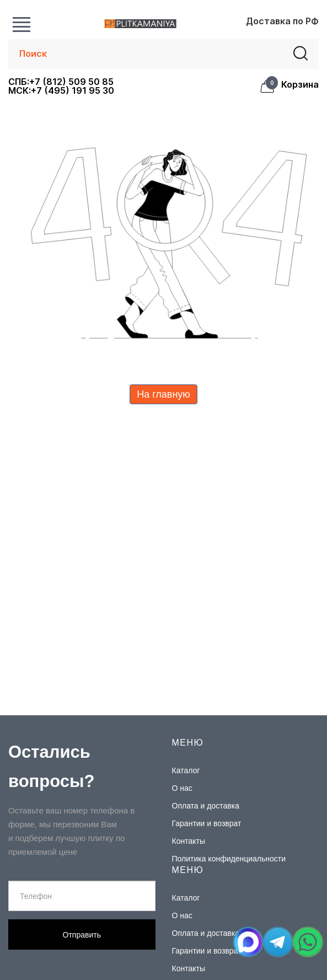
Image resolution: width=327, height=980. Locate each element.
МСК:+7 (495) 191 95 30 (61, 90)
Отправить (82, 935)
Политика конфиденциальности (229, 859)
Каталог (22, 24)
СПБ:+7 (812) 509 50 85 (61, 82)
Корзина (296, 85)
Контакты (189, 841)
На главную (163, 394)
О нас (182, 788)
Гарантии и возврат (207, 823)
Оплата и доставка (206, 806)
